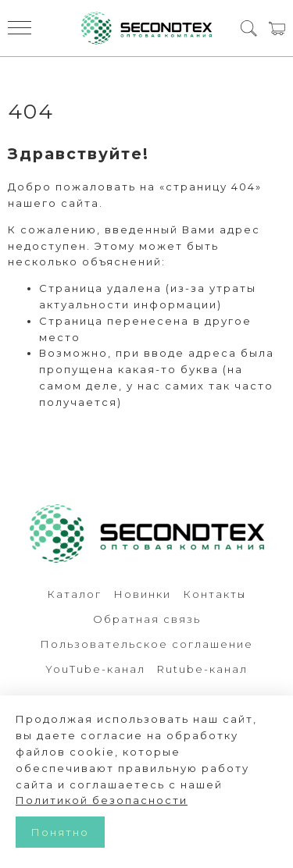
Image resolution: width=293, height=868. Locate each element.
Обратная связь (147, 619)
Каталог (74, 594)
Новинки (142, 594)
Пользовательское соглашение (146, 644)
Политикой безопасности (102, 800)
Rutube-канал (202, 669)
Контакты (214, 594)
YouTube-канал (95, 669)
